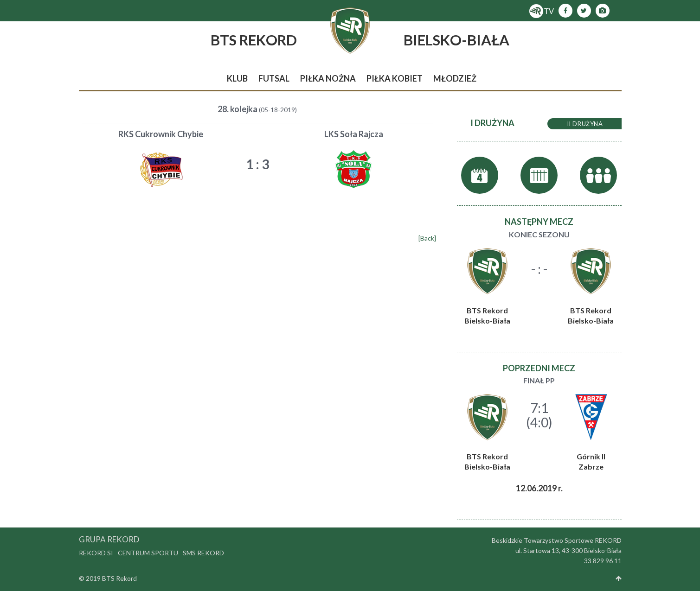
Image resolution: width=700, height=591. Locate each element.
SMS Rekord (203, 553)
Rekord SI (96, 553)
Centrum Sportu (148, 553)
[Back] (427, 238)
